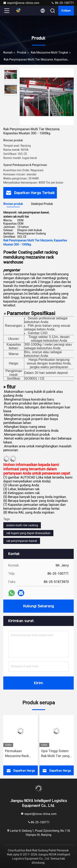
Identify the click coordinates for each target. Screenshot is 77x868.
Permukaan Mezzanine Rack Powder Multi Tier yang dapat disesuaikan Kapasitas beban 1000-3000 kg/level (19, 754)
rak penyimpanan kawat (22, 541)
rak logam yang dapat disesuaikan (28, 533)
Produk (22, 53)
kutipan (66, 11)
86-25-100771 (63, 3)
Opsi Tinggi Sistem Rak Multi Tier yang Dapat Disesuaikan (55, 754)
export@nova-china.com (21, 3)
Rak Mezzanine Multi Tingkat (49, 53)
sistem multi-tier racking (22, 525)
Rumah (8, 53)
